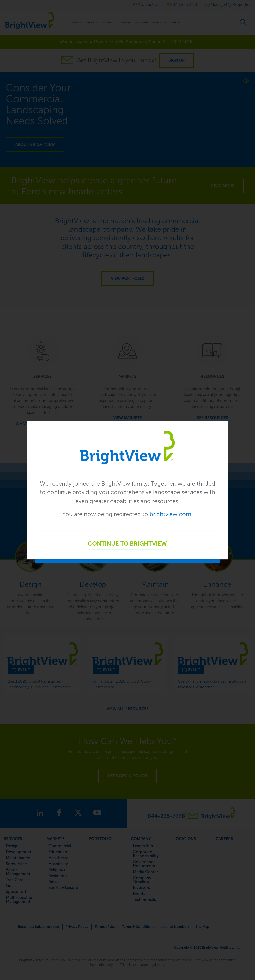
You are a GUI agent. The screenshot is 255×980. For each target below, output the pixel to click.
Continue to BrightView (127, 544)
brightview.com (171, 514)
